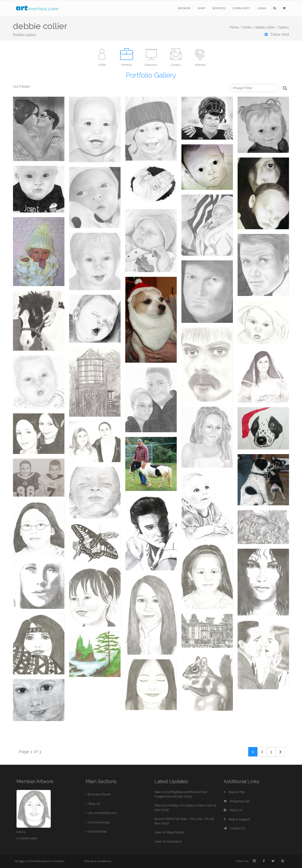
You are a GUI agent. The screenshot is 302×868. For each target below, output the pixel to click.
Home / (236, 27)
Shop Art (94, 804)
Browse (184, 8)
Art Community (99, 822)
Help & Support (237, 819)
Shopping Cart (237, 801)
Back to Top (234, 792)
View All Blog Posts (169, 832)
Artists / (248, 27)
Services (219, 8)
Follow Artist (277, 34)
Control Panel (97, 832)
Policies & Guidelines (98, 861)
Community (241, 8)
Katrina (21, 832)
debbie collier (29, 838)
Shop (201, 8)
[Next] (281, 752)
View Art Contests (168, 841)
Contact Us (234, 828)
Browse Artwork (99, 794)
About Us (233, 810)
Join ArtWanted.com (102, 813)
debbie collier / (266, 27)
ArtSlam (60, 861)
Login (262, 8)
